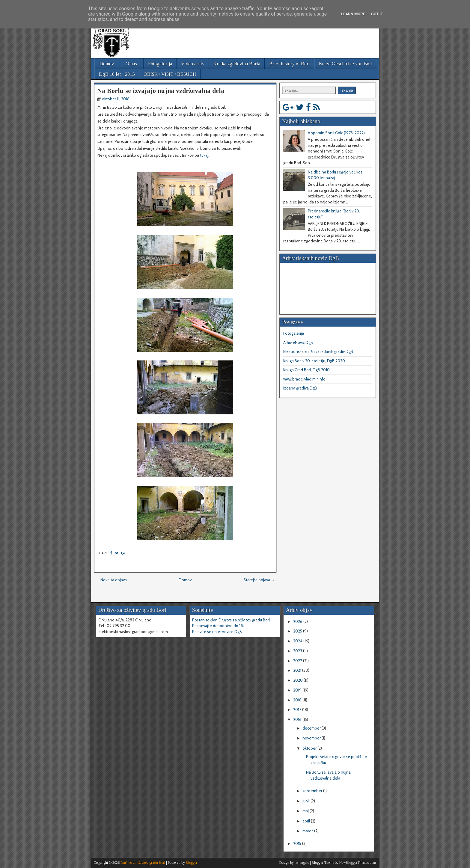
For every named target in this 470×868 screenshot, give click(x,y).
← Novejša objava (111, 580)
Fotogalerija (160, 64)
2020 (298, 680)
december (312, 728)
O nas (131, 64)
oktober (310, 748)
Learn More (353, 14)
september (313, 791)
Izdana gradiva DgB (300, 388)
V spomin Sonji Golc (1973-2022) (336, 133)
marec (308, 831)
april (307, 821)
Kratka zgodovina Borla (237, 64)
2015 (298, 843)
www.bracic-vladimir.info (304, 379)
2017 (298, 710)
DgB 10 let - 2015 (117, 74)
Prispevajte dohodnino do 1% (218, 626)
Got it (377, 14)
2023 (298, 651)
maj (306, 811)
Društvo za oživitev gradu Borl (143, 863)
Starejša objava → (259, 580)
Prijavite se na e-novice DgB (217, 632)
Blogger (192, 863)
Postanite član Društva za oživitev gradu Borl (231, 620)
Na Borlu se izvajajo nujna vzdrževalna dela (161, 91)
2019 (298, 690)
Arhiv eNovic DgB (298, 342)
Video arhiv (193, 64)
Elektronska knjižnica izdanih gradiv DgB (318, 351)
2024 (298, 641)
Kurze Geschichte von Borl (346, 64)
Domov (107, 64)
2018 (298, 700)
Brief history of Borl (290, 64)
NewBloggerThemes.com (358, 863)
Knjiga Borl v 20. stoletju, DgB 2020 (314, 361)
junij (306, 801)
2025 (298, 631)
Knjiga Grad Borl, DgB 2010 (306, 370)
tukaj (204, 155)
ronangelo (302, 863)
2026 (298, 621)
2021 (298, 670)
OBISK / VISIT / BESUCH (170, 74)
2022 (298, 661)
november (312, 738)
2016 (298, 719)
